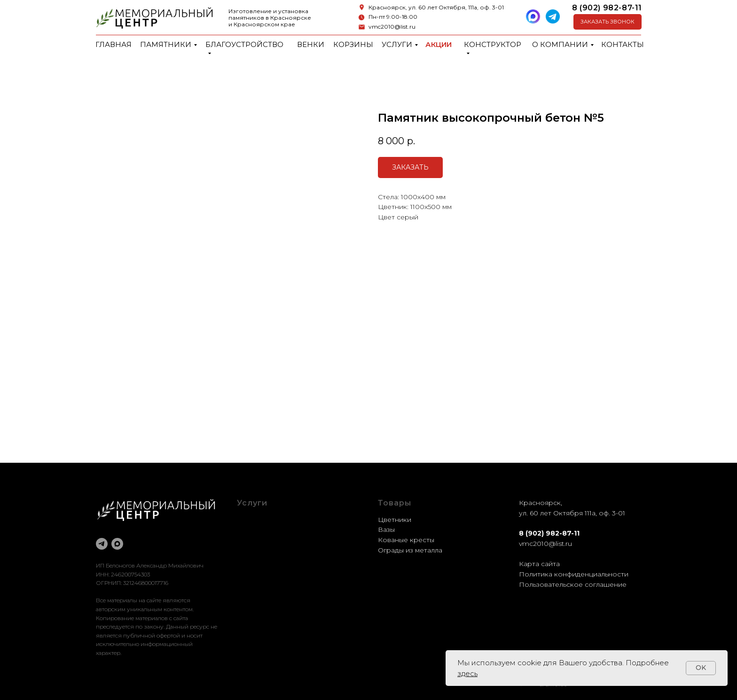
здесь (467, 673)
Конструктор (493, 44)
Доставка (253, 550)
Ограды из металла (410, 550)
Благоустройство (244, 44)
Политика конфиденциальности (574, 574)
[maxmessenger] (117, 544)
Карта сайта (539, 564)
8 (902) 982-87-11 (607, 8)
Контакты (623, 44)
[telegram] (102, 544)
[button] (608, 22)
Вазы (386, 529)
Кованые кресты (406, 540)
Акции (439, 44)
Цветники (395, 520)
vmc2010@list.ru (392, 27)
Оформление (260, 529)
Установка (254, 560)
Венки (311, 44)
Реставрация (259, 540)
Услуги (397, 44)
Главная (114, 44)
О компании (560, 44)
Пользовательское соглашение (573, 584)
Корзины (353, 44)
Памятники (166, 44)
